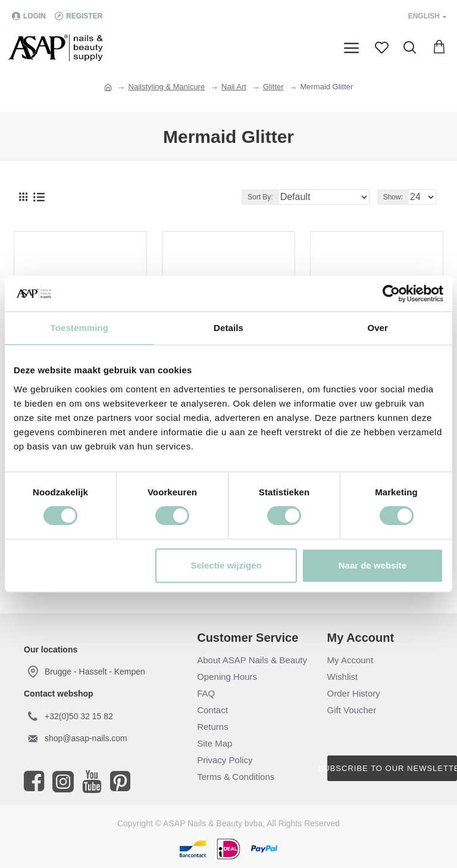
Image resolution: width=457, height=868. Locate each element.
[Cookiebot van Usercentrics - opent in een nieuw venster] (391, 294)
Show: (393, 197)
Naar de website (373, 565)
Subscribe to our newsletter (392, 768)
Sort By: (260, 197)
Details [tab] (228, 328)
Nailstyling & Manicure (167, 87)
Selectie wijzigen (226, 565)
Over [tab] (378, 328)
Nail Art (234, 87)
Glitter (273, 87)
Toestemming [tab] (80, 328)
